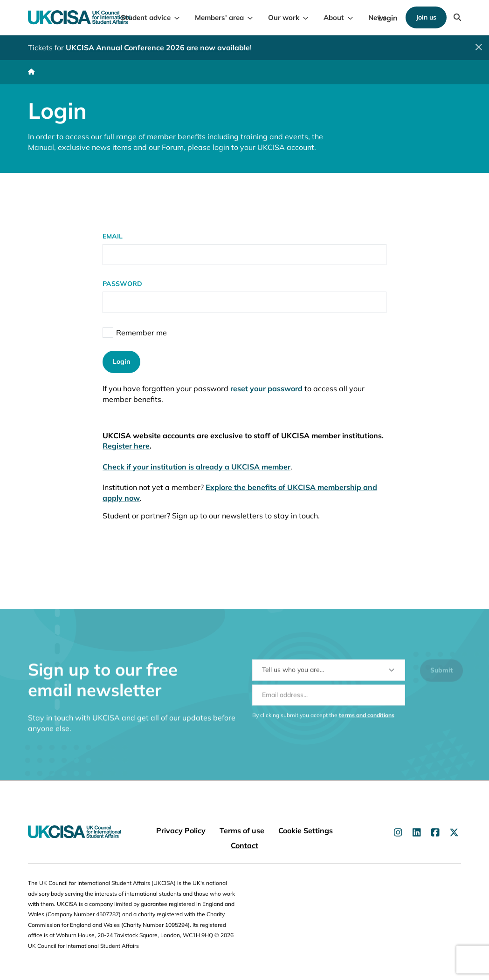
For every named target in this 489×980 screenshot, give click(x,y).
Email (113, 236)
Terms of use (242, 830)
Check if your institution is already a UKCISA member (196, 467)
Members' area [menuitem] (219, 17)
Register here (126, 446)
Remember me (141, 333)
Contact (244, 845)
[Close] (479, 47)
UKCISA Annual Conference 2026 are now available (158, 48)
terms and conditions (367, 721)
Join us (426, 17)
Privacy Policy (181, 830)
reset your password (266, 388)
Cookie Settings (306, 830)
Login (388, 18)
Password (122, 284)
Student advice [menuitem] (146, 17)
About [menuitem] (334, 17)
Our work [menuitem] (284, 17)
